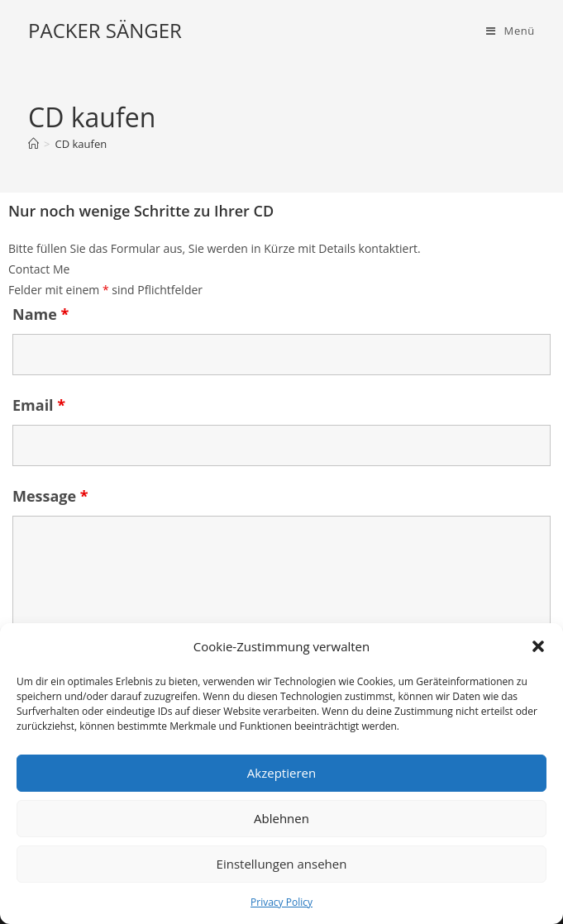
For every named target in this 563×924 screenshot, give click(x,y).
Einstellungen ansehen (282, 864)
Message (50, 496)
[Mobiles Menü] (511, 31)
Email (39, 405)
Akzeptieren (281, 773)
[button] (538, 646)
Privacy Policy (281, 902)
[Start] (33, 144)
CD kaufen (81, 144)
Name (41, 314)
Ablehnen (281, 818)
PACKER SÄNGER (105, 30)
